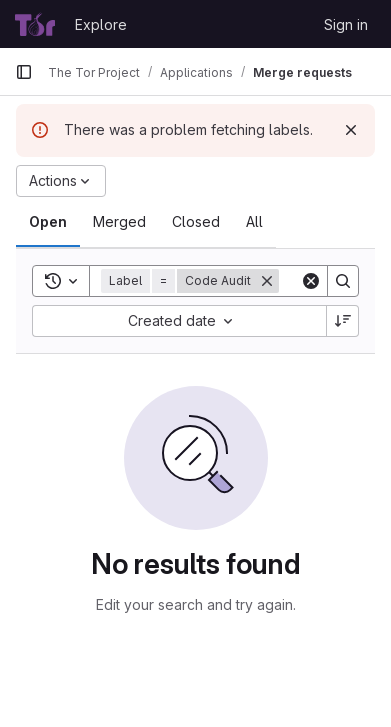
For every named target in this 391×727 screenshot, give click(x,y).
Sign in (346, 24)
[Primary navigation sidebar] (24, 72)
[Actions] (61, 181)
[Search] (343, 281)
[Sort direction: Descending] (343, 321)
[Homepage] (35, 24)
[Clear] (311, 281)
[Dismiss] (351, 130)
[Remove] (267, 281)
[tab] (48, 222)
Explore (101, 24)
